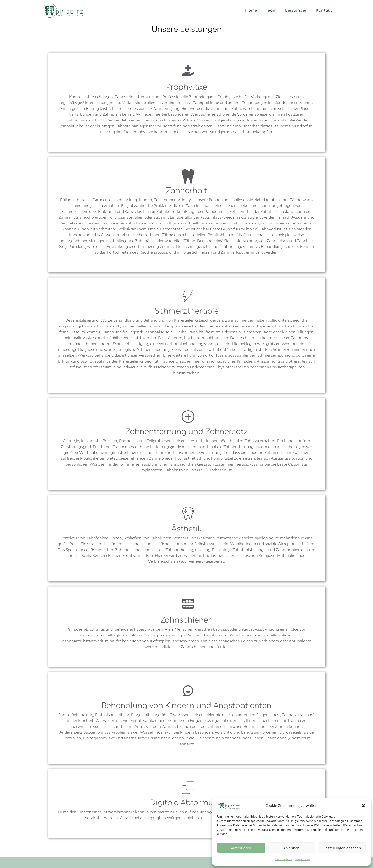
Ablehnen (292, 848)
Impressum (302, 859)
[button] (363, 806)
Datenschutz (284, 859)
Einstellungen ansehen (342, 848)
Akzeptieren (241, 848)
